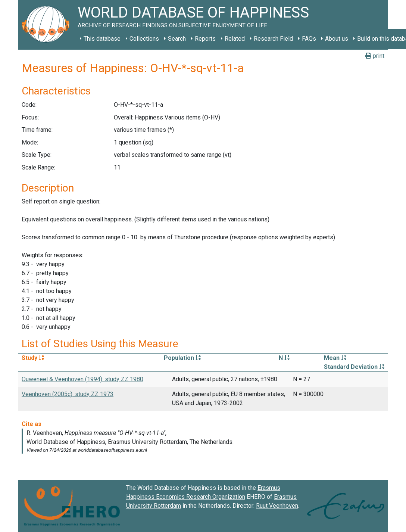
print (375, 56)
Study (33, 358)
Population (182, 358)
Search (177, 39)
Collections (144, 39)
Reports (205, 39)
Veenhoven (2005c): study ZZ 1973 (68, 394)
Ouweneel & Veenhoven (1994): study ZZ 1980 (82, 379)
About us (337, 39)
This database (102, 39)
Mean (335, 358)
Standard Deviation (354, 367)
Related (235, 39)
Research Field (273, 39)
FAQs (309, 39)
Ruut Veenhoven (277, 506)
